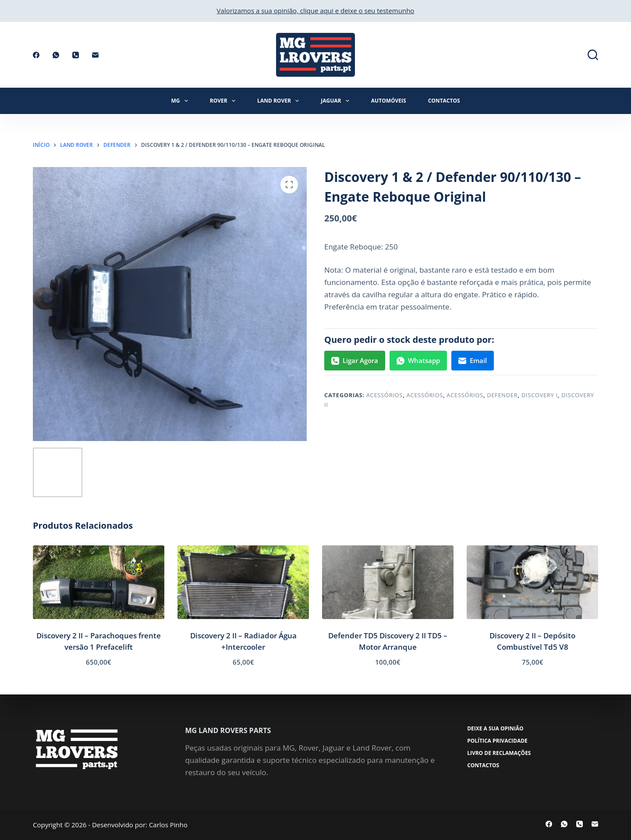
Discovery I (540, 395)
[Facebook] (36, 55)
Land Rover (280, 101)
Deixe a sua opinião (496, 729)
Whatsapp (418, 360)
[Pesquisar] (593, 55)
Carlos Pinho (168, 825)
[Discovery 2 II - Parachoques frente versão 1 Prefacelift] (99, 582)
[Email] (95, 55)
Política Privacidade (498, 741)
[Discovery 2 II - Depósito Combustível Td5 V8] (532, 582)
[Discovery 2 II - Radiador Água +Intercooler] (243, 582)
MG (181, 101)
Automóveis (389, 101)
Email (473, 360)
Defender (502, 395)
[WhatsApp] (56, 55)
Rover (224, 101)
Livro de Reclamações (500, 753)
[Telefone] (76, 55)
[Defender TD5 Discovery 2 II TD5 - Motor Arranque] (388, 582)
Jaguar (337, 101)
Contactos (444, 101)
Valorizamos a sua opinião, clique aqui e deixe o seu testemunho (316, 11)
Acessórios (385, 395)
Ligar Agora (355, 360)
